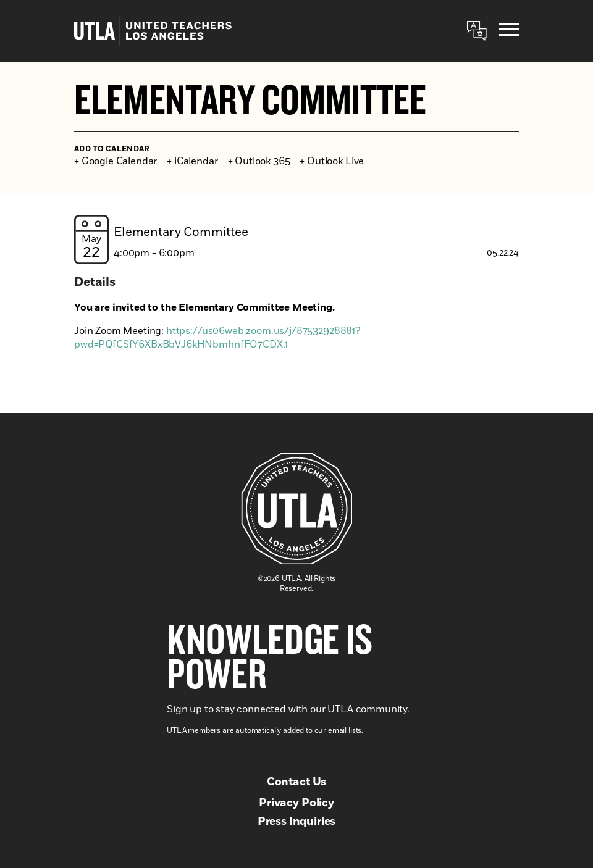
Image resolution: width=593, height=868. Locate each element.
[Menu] (509, 31)
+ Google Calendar (116, 161)
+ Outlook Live (332, 161)
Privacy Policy (296, 803)
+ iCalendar (192, 161)
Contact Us (296, 782)
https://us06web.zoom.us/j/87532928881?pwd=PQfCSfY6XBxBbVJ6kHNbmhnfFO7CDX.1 (217, 338)
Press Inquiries (297, 822)
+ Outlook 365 (259, 161)
